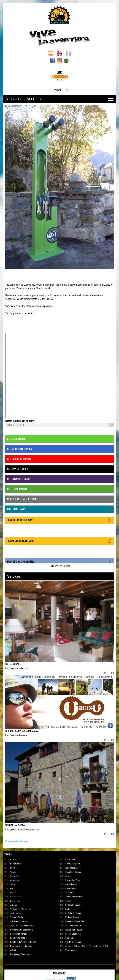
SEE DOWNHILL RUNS (18, 479)
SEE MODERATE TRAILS (19, 449)
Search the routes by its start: (20, 421)
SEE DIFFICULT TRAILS (19, 459)
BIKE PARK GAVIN (59, 509)
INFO (109, 673)
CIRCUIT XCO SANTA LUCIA (22, 499)
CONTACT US (60, 90)
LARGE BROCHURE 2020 (59, 520)
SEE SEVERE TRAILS (17, 469)
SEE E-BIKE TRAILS (17, 489)
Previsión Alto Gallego (17, 841)
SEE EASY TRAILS (16, 439)
